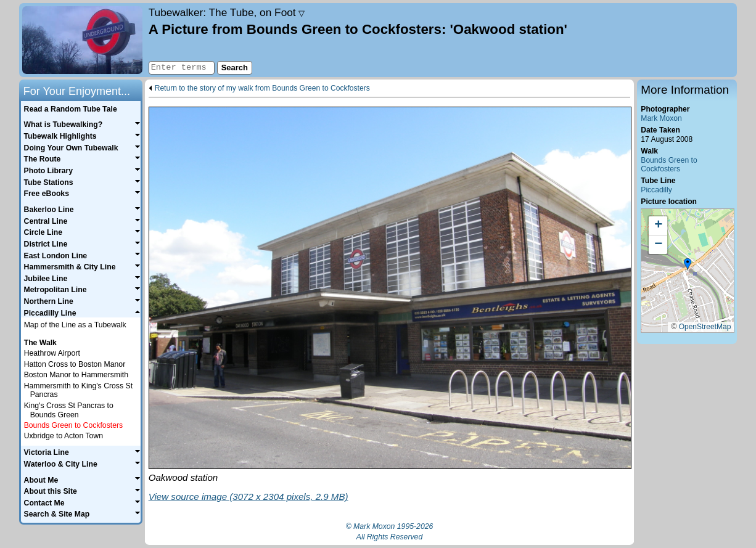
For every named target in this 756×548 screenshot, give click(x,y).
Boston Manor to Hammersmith (76, 375)
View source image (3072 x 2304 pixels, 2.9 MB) (249, 497)
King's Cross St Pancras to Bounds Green (69, 410)
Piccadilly (656, 190)
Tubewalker (227, 12)
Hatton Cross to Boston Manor (75, 364)
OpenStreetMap (705, 327)
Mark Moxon (661, 118)
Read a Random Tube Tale (71, 109)
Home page (82, 40)
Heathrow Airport (52, 353)
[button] (688, 264)
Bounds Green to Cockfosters (669, 165)
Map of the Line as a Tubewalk (75, 325)
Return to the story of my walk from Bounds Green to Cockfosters (262, 88)
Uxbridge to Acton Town (64, 436)
